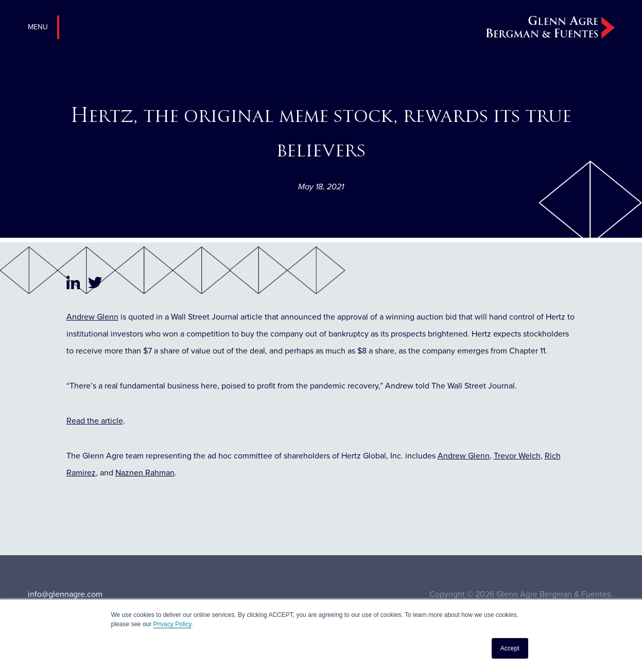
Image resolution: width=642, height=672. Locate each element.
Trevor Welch (517, 456)
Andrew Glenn (92, 317)
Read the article (95, 421)
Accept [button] (510, 648)
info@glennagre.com (65, 594)
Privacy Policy (172, 624)
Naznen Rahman (145, 473)
